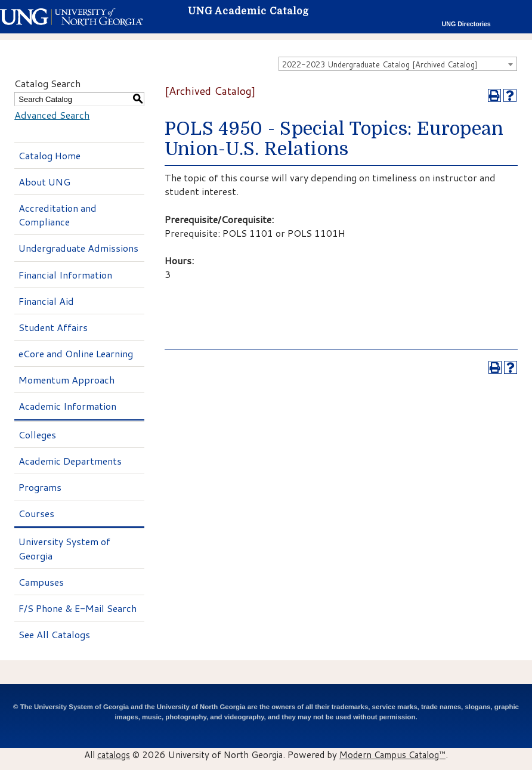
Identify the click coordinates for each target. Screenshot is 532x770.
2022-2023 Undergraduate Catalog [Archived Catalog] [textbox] (380, 64)
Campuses (41, 582)
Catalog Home (50, 155)
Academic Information (67, 406)
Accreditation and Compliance (58, 215)
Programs (40, 487)
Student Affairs (53, 327)
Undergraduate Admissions (78, 248)
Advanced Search (52, 115)
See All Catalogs (54, 634)
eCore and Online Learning (76, 353)
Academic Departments (70, 461)
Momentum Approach (66, 380)
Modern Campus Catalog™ (392, 754)
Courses (36, 513)
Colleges (37, 435)
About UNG (44, 182)
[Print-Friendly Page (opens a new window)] (494, 95)
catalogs (114, 754)
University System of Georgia (64, 548)
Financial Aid (46, 301)
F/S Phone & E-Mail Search (78, 608)
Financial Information (65, 275)
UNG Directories (466, 24)
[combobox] (398, 64)
